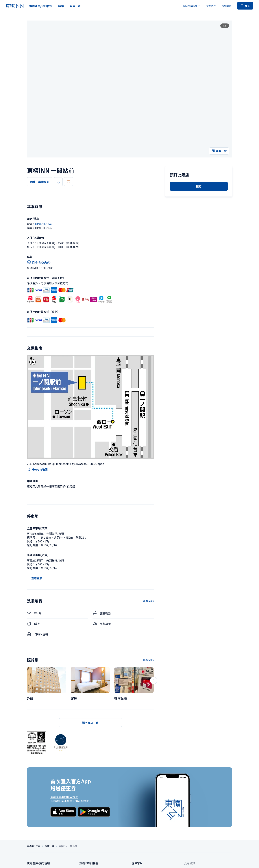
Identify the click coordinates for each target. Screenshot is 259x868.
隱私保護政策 (143, 862)
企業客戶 (211, 6)
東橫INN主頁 (34, 794)
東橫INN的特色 (89, 811)
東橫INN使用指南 (90, 831)
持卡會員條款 (226, 862)
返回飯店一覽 (90, 668)
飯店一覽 (75, 6)
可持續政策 (191, 818)
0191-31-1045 (69, 127)
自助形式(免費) (39, 207)
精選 (61, 6)
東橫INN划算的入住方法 (94, 818)
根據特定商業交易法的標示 (164, 862)
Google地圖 (37, 414)
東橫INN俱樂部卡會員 (93, 825)
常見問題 (226, 6)
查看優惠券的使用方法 (64, 742)
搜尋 (199, 167)
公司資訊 (190, 811)
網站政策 (183, 862)
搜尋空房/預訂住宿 (41, 6)
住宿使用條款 (196, 862)
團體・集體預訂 (40, 127)
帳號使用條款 (211, 862)
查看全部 (148, 546)
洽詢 (134, 825)
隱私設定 (130, 862)
